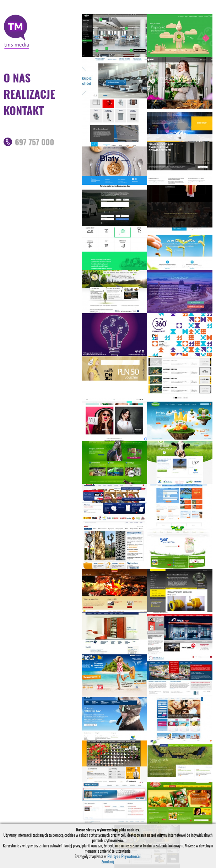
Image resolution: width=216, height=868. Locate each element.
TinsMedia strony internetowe (17, 32)
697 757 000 (34, 142)
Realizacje (29, 94)
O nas (17, 77)
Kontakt (24, 110)
